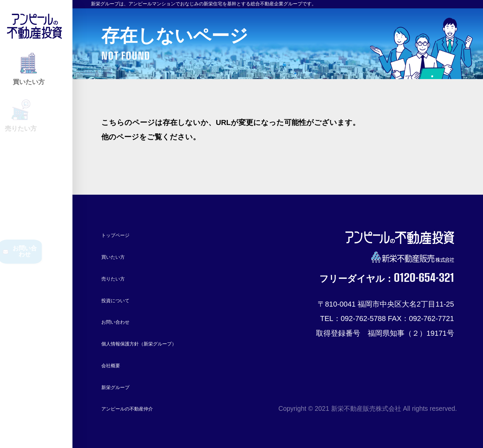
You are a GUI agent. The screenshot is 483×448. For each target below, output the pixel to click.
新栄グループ (124, 387)
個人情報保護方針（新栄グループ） (161, 343)
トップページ (124, 234)
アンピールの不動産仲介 (143, 408)
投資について (124, 299)
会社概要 (116, 365)
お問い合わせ (124, 321)
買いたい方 (120, 256)
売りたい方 (120, 278)
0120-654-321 (408, 279)
